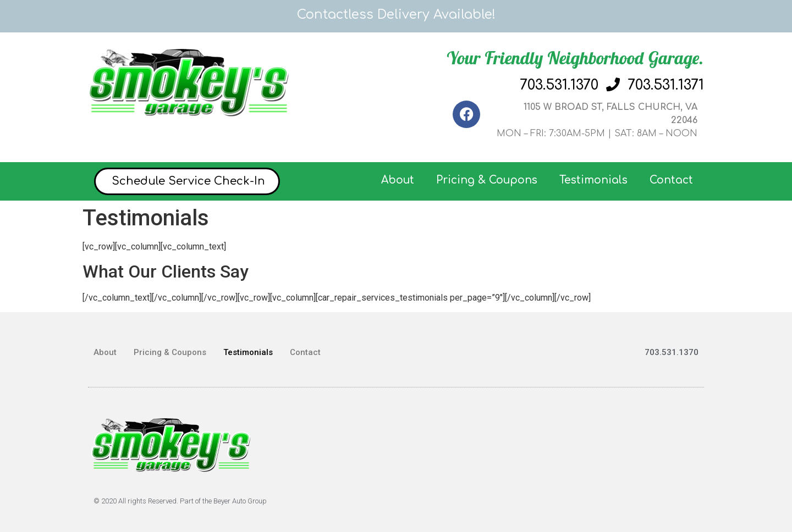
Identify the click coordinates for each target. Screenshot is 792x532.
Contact (671, 180)
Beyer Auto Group (240, 501)
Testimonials (593, 180)
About (398, 180)
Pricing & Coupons (487, 180)
